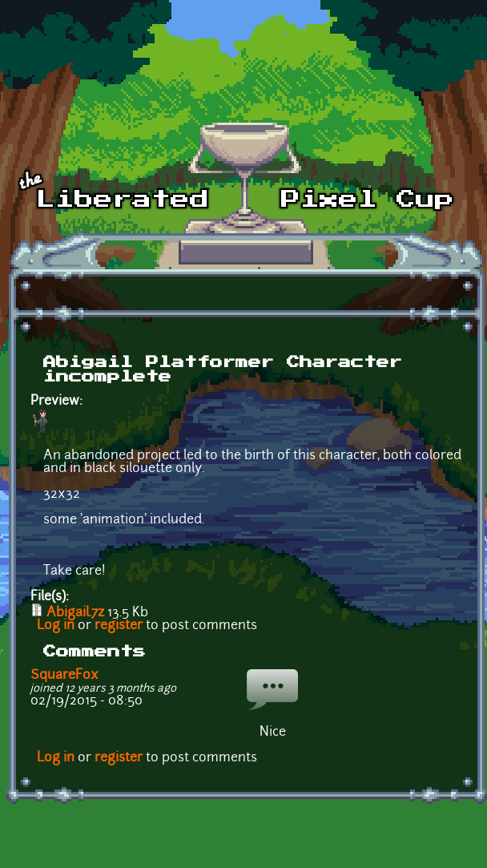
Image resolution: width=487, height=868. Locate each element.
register (119, 626)
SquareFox (64, 676)
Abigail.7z (75, 613)
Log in (56, 626)
